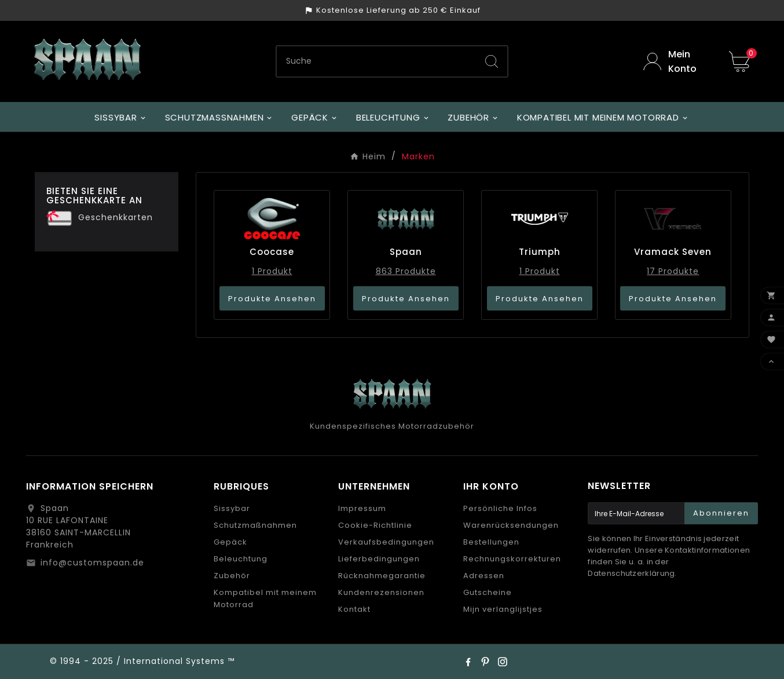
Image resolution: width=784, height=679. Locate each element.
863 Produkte (406, 271)
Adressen (484, 576)
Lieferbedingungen (379, 559)
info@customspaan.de (92, 563)
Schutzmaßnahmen (255, 525)
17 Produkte (673, 271)
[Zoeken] (376, 61)
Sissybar (232, 508)
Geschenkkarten (116, 217)
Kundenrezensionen (381, 592)
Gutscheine (488, 592)
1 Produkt (272, 271)
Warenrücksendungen (511, 525)
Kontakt (354, 609)
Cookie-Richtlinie (375, 525)
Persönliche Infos (500, 508)
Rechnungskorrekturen (512, 559)
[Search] (492, 61)
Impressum (362, 508)
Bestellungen (491, 542)
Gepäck (230, 542)
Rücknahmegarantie (382, 576)
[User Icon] (677, 61)
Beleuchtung (241, 559)
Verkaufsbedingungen (386, 542)
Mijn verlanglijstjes (503, 609)
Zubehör (232, 576)
